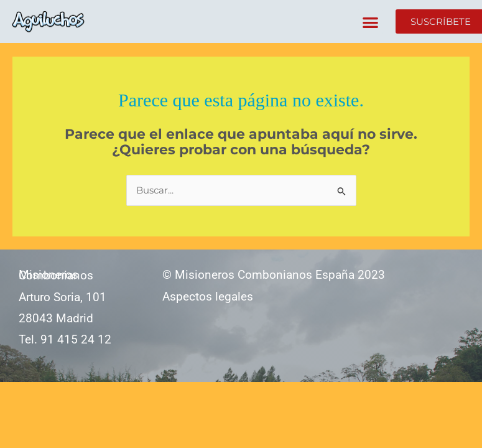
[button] (370, 22)
